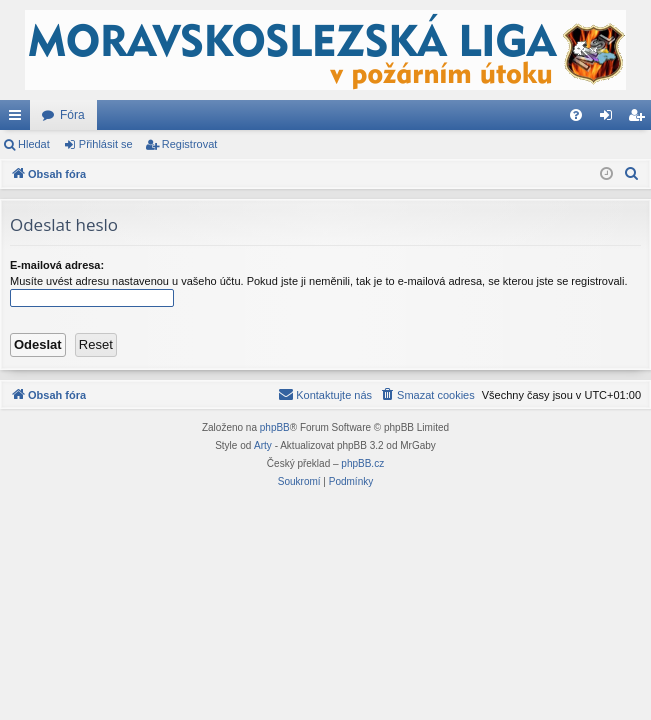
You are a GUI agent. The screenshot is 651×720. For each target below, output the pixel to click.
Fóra (72, 115)
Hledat (34, 144)
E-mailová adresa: (57, 265)
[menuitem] (576, 115)
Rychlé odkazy (19, 119)
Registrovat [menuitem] (640, 119)
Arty (263, 445)
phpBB (275, 427)
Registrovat (190, 144)
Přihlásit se (106, 144)
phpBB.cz (362, 463)
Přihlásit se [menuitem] (610, 119)
